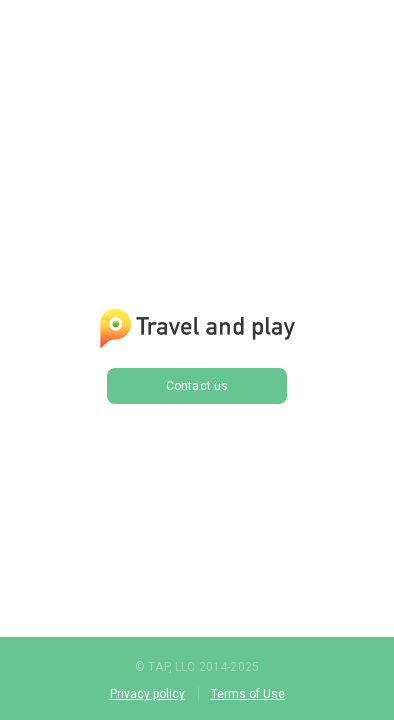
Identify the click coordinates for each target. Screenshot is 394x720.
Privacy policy (147, 694)
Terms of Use (248, 694)
